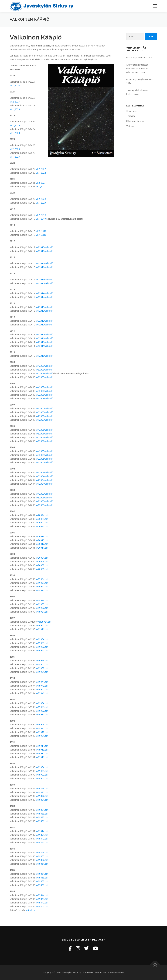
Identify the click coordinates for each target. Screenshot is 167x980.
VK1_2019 (41, 219)
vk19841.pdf (42, 906)
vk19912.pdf (42, 753)
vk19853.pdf (42, 878)
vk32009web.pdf (44, 370)
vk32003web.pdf (44, 498)
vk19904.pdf (42, 767)
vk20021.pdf (42, 526)
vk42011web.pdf (44, 334)
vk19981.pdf (42, 612)
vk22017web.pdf (44, 247)
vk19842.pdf (42, 903)
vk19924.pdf (42, 724)
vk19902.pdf (42, 775)
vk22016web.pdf (44, 263)
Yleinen (130, 126)
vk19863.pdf (42, 856)
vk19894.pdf (42, 788)
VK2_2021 (41, 183)
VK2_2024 (15, 125)
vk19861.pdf (42, 864)
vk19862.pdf (42, 860)
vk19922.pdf (42, 732)
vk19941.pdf (42, 693)
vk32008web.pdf (44, 391)
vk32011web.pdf (44, 338)
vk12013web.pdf (44, 311)
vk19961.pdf (42, 650)
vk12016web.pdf (44, 267)
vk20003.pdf (42, 562)
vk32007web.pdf (44, 412)
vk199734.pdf (44, 622)
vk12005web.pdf (44, 462)
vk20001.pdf (42, 569)
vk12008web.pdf (44, 398)
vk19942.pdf (42, 689)
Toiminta (131, 116)
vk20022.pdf (42, 523)
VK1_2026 (15, 86)
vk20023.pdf (42, 519)
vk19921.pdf (42, 736)
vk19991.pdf (42, 590)
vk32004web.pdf (44, 476)
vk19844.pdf (42, 895)
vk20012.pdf (42, 544)
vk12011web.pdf (44, 346)
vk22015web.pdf (44, 280)
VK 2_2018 (41, 231)
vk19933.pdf (42, 707)
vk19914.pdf (42, 746)
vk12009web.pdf (44, 377)
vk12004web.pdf (44, 484)
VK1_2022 (41, 173)
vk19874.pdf (42, 831)
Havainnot (132, 111)
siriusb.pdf (31, 910)
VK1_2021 (41, 186)
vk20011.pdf (42, 548)
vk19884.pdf (42, 810)
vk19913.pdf (42, 750)
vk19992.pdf (42, 587)
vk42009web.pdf (44, 366)
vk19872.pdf (42, 839)
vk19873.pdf (42, 835)
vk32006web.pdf (44, 434)
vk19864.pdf (42, 852)
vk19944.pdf (42, 682)
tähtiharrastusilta (135, 121)
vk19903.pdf (42, 771)
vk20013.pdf (42, 540)
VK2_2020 (41, 199)
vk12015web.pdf (44, 283)
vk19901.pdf (42, 778)
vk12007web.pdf (44, 420)
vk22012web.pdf (44, 321)
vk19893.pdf (42, 792)
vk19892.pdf (42, 796)
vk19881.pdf (42, 821)
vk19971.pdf (42, 629)
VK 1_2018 (41, 235)
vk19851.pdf (42, 885)
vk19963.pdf (42, 643)
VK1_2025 (15, 109)
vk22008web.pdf (44, 395)
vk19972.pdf (42, 626)
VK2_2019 (41, 215)
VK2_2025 (15, 102)
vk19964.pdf (42, 639)
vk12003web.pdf (44, 505)
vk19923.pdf (42, 728)
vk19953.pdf (42, 664)
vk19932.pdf (42, 711)
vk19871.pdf (42, 842)
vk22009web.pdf (44, 373)
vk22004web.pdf (44, 480)
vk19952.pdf (42, 668)
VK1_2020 (41, 203)
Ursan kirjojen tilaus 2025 (139, 58)
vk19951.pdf (42, 672)
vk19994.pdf (42, 579)
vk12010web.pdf (44, 356)
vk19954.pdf (42, 661)
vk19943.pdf (42, 686)
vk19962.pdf (42, 647)
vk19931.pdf (42, 714)
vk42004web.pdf (44, 472)
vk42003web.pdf (44, 494)
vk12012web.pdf (44, 325)
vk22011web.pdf (44, 342)
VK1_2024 (15, 133)
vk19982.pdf (42, 608)
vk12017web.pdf (44, 251)
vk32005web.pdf (44, 455)
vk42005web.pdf (44, 451)
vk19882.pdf (42, 817)
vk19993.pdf (42, 583)
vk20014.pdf (42, 536)
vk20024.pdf (42, 515)
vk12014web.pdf (44, 297)
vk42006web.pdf (44, 430)
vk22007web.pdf (44, 416)
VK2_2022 (41, 169)
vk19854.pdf (42, 874)
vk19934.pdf (42, 703)
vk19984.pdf (42, 600)
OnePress (88, 972)
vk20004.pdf (42, 558)
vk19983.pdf (42, 604)
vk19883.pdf (42, 814)
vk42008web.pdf (44, 387)
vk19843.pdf (42, 899)
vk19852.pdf (42, 881)
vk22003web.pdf (44, 501)
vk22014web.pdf (44, 293)
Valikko (155, 6)
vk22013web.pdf (44, 307)
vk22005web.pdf (44, 459)
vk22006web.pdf (44, 437)
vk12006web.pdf (44, 441)
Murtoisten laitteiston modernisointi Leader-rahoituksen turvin (138, 69)
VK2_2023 (15, 149)
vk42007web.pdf (44, 408)
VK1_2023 (15, 157)
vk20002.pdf (42, 565)
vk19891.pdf (42, 800)
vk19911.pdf (42, 757)
